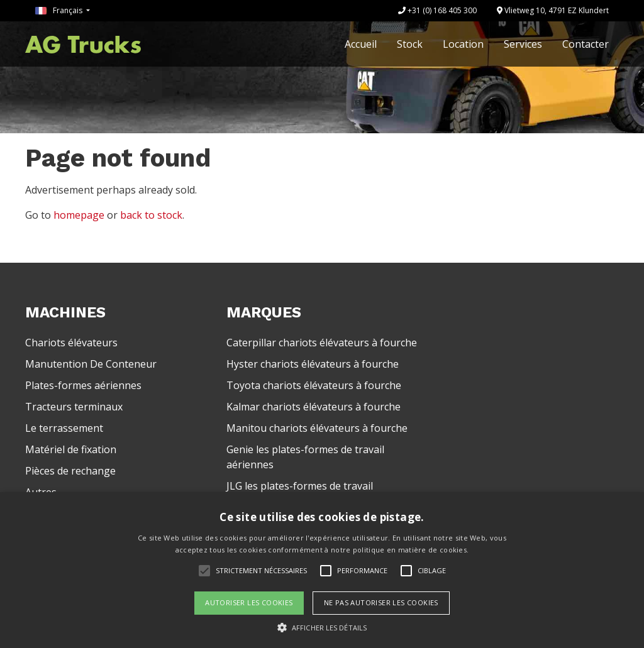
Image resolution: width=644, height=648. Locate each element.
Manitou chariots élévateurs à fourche (317, 428)
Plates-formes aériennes (83, 385)
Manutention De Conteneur (91, 364)
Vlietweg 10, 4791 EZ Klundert (553, 10)
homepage (79, 215)
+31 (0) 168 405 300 (437, 10)
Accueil (361, 44)
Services (523, 44)
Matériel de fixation (71, 449)
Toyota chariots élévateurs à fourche (314, 385)
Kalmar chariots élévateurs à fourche (314, 407)
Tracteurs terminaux (74, 407)
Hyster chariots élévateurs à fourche (313, 364)
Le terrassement (64, 428)
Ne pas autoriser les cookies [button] (381, 602)
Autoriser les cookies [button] (249, 602)
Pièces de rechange (70, 471)
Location (463, 44)
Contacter (586, 44)
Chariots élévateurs (71, 343)
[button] (322, 627)
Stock (410, 44)
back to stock (151, 215)
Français (60, 10)
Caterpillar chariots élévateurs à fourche (322, 343)
